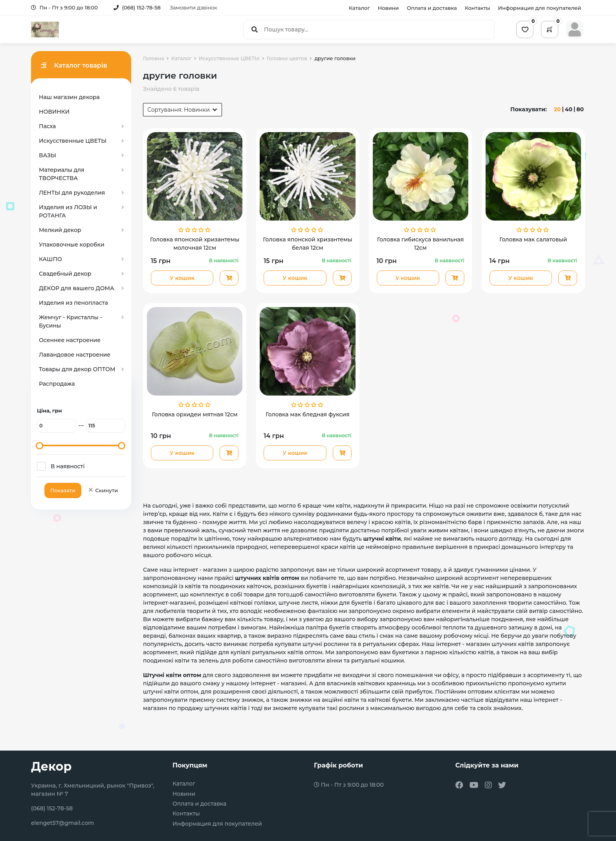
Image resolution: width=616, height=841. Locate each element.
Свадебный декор (65, 274)
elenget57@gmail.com (62, 823)
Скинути (103, 490)
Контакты (478, 8)
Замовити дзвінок (193, 7)
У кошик (182, 278)
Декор (51, 766)
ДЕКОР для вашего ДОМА (77, 288)
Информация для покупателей (540, 8)
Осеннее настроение (70, 340)
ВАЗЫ (48, 155)
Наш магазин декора (69, 97)
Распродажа (57, 384)
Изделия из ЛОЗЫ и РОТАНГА (68, 211)
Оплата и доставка (432, 8)
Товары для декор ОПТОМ (77, 369)
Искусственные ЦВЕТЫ (73, 141)
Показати (63, 490)
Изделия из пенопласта (73, 303)
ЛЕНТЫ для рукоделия (72, 193)
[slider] (39, 446)
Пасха (47, 126)
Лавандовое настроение (75, 355)
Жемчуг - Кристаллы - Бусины (71, 321)
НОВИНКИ (54, 112)
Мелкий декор (60, 230)
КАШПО (50, 259)
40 (569, 109)
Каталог (359, 8)
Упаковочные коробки (72, 245)
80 (580, 109)
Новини (389, 8)
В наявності (68, 466)
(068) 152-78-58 (137, 7)
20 (557, 109)
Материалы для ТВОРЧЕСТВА (62, 174)
